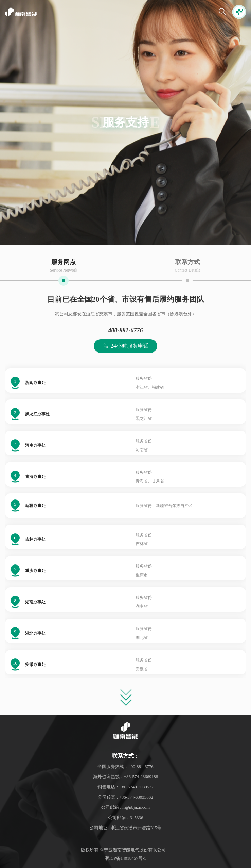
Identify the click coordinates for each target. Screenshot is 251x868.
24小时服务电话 (125, 346)
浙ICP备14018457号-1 (125, 858)
